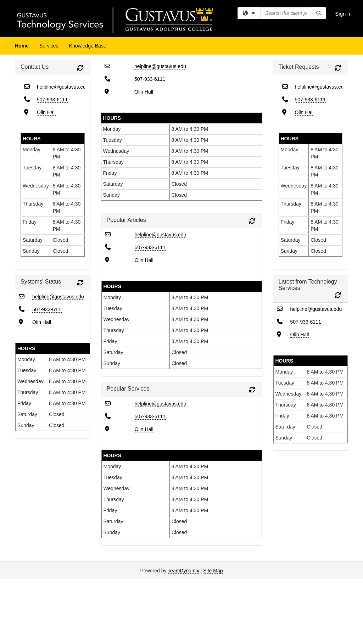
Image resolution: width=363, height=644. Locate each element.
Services (49, 46)
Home (22, 46)
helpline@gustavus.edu (63, 87)
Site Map (213, 571)
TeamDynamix (183, 571)
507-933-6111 (52, 100)
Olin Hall (46, 112)
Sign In (343, 14)
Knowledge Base (88, 46)
